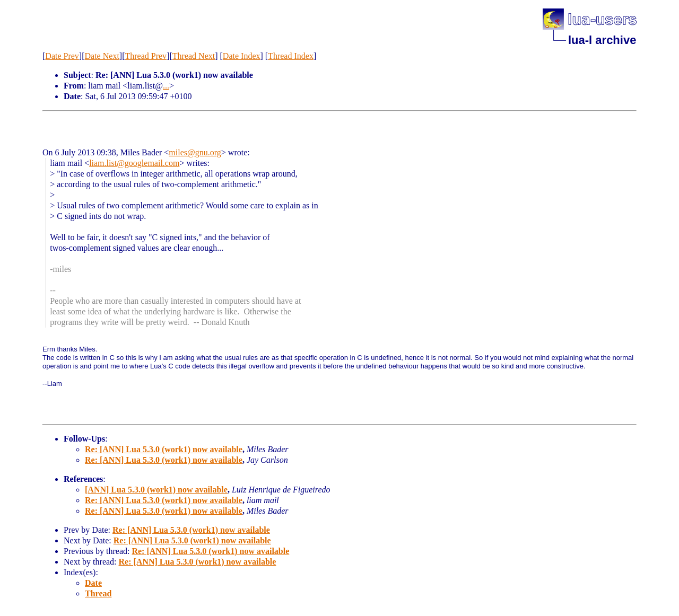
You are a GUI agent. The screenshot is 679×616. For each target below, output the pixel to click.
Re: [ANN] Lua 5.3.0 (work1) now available (164, 449)
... (166, 86)
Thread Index (291, 56)
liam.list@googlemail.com (134, 163)
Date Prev (62, 56)
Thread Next (194, 56)
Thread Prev (146, 56)
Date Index (242, 56)
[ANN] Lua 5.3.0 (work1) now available (156, 490)
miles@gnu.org (195, 152)
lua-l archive (602, 40)
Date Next (102, 56)
